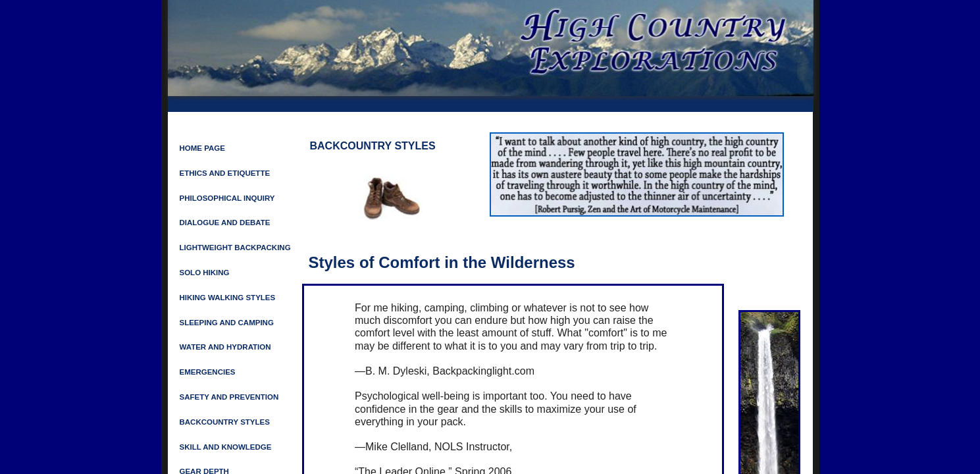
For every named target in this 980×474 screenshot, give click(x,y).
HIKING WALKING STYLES (228, 298)
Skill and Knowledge (226, 447)
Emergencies (208, 372)
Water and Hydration (225, 347)
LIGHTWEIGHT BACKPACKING (235, 248)
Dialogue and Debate (225, 223)
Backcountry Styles (225, 422)
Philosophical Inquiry (227, 198)
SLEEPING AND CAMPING (227, 323)
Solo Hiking (205, 273)
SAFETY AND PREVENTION (229, 397)
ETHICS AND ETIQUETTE (225, 173)
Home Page (202, 148)
